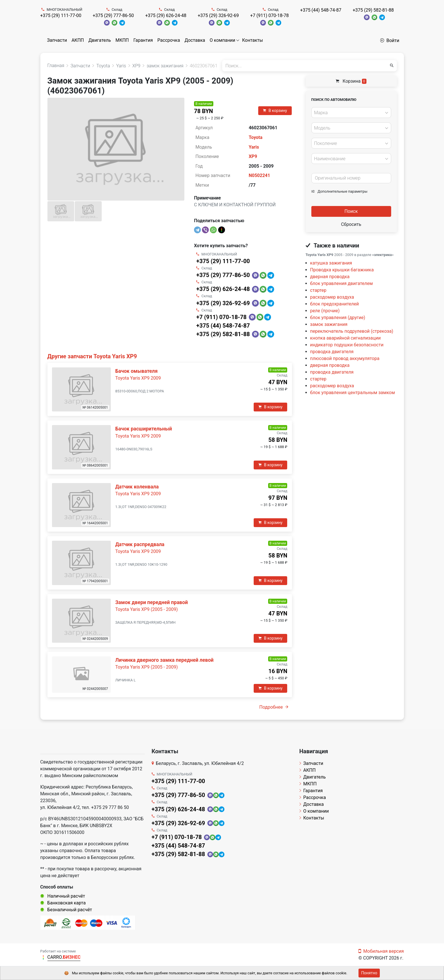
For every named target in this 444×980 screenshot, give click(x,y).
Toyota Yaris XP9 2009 (138, 378)
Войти (390, 40)
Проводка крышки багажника (342, 270)
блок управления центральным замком (353, 393)
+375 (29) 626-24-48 (166, 15)
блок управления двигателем (342, 283)
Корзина (351, 81)
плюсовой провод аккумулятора (345, 358)
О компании (222, 40)
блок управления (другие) (338, 318)
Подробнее (274, 707)
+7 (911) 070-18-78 (270, 15)
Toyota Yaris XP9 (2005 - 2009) (147, 609)
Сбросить (351, 224)
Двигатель (100, 40)
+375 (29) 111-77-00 (61, 15)
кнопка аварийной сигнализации (346, 338)
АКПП (78, 40)
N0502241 (259, 175)
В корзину (275, 111)
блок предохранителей (335, 304)
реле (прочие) (325, 311)
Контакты (252, 40)
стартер (318, 290)
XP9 (253, 156)
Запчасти (57, 40)
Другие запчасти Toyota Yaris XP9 (92, 356)
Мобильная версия (381, 951)
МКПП (122, 40)
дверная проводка (330, 277)
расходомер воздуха (332, 297)
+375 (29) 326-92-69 (218, 15)
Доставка (195, 40)
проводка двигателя (332, 352)
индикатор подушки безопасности (347, 345)
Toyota (255, 137)
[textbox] (350, 113)
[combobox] (351, 113)
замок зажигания (329, 324)
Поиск (351, 211)
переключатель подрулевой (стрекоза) (352, 331)
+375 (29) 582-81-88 (373, 10)
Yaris (254, 147)
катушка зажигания (331, 263)
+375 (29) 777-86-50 (113, 15)
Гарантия (143, 40)
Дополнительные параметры (339, 191)
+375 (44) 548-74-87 (321, 10)
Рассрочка (169, 40)
